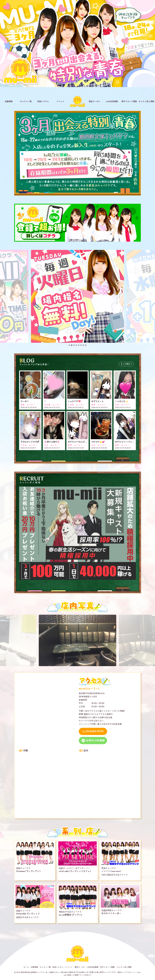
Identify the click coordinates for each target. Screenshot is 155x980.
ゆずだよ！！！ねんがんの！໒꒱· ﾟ (82, 442)
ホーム (26, 967)
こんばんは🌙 (121, 401)
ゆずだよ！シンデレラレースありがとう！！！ (134, 442)
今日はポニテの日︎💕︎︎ (30, 442)
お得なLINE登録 (95, 740)
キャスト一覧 (26, 101)
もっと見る (125, 364)
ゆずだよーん (98, 401)
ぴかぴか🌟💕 (98, 442)
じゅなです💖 (74, 401)
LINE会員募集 (112, 101)
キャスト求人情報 (146, 101)
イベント (60, 101)
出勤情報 (9, 101)
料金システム (43, 101)
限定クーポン (95, 101)
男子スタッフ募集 (129, 101)
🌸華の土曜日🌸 (52, 442)
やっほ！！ (25, 401)
